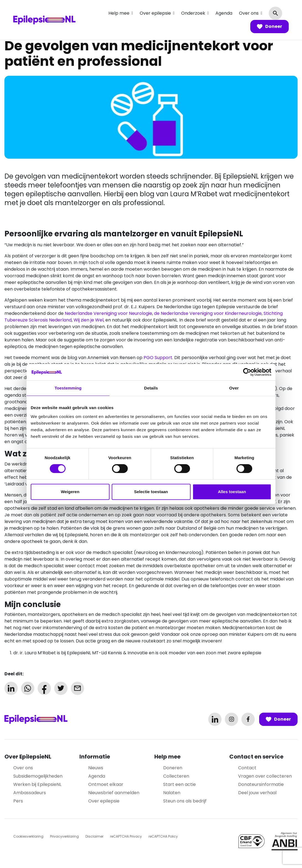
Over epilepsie (155, 13)
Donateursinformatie (261, 784)
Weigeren (70, 492)
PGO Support (158, 358)
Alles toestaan (232, 492)
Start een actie (179, 784)
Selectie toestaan (151, 492)
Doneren (173, 768)
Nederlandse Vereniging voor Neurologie (108, 313)
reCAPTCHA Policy (163, 836)
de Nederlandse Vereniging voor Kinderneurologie (208, 313)
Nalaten (172, 793)
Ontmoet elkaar (106, 784)
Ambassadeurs (30, 793)
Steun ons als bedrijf (185, 801)
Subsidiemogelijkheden (38, 776)
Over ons (249, 13)
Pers (18, 801)
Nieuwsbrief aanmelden (114, 793)
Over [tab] (234, 388)
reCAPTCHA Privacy (126, 836)
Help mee (119, 13)
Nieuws (96, 768)
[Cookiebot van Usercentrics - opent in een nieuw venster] (247, 372)
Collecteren (176, 776)
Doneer (270, 27)
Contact (247, 768)
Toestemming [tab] (68, 388)
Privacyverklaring (64, 836)
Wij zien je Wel (88, 320)
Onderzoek (193, 13)
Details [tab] (151, 388)
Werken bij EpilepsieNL (37, 784)
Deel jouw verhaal (257, 793)
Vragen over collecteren (265, 776)
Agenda (224, 13)
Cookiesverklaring (28, 836)
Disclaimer (94, 836)
